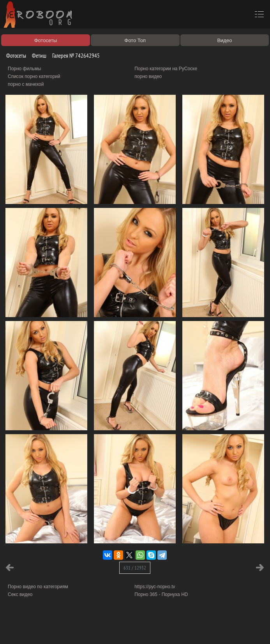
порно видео (148, 76)
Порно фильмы (24, 69)
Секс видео (20, 594)
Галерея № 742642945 (73, 56)
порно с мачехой (26, 84)
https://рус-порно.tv (155, 587)
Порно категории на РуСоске (166, 69)
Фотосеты (13, 56)
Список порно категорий (34, 76)
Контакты (135, 629)
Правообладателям (71, 629)
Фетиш (36, 56)
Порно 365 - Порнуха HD (161, 594)
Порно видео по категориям (38, 587)
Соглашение (108, 629)
